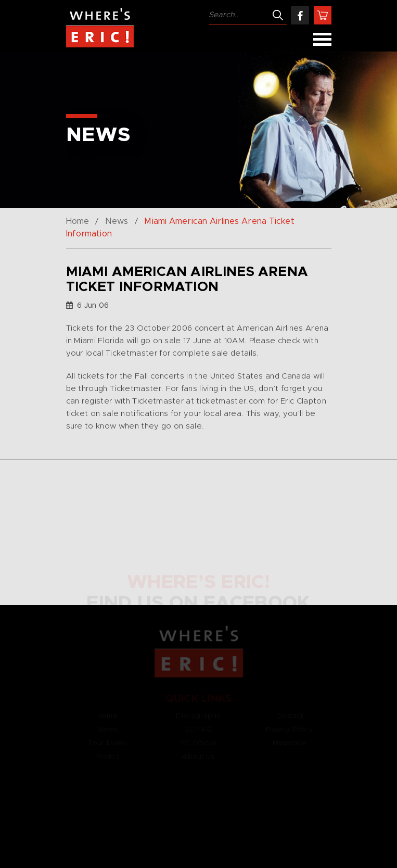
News (117, 221)
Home (78, 221)
